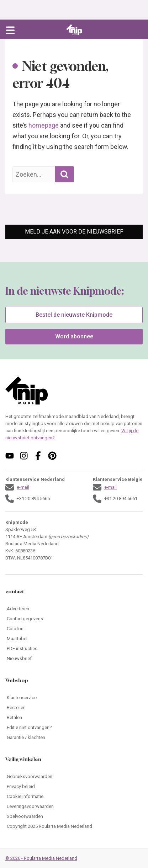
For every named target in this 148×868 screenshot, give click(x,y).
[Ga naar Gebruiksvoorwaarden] (74, 777)
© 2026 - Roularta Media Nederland (41, 858)
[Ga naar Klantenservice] (74, 698)
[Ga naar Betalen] (74, 718)
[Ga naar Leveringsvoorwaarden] (74, 807)
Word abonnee (74, 336)
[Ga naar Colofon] (74, 629)
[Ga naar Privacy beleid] (74, 787)
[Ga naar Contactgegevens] (74, 619)
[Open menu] (10, 30)
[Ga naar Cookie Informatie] (74, 797)
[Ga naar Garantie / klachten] (74, 738)
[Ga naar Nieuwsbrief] (74, 659)
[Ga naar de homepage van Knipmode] (74, 30)
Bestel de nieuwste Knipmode (74, 315)
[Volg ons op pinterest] (52, 456)
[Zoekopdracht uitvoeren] (64, 174)
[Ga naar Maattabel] (74, 639)
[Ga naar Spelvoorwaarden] (74, 816)
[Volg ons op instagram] (24, 456)
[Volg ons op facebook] (38, 456)
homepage (44, 125)
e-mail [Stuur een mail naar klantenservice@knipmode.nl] (23, 487)
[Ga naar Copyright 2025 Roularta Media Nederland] (74, 826)
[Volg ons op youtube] (10, 456)
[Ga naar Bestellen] (74, 708)
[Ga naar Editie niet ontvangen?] (74, 728)
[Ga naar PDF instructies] (74, 649)
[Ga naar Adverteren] (74, 609)
